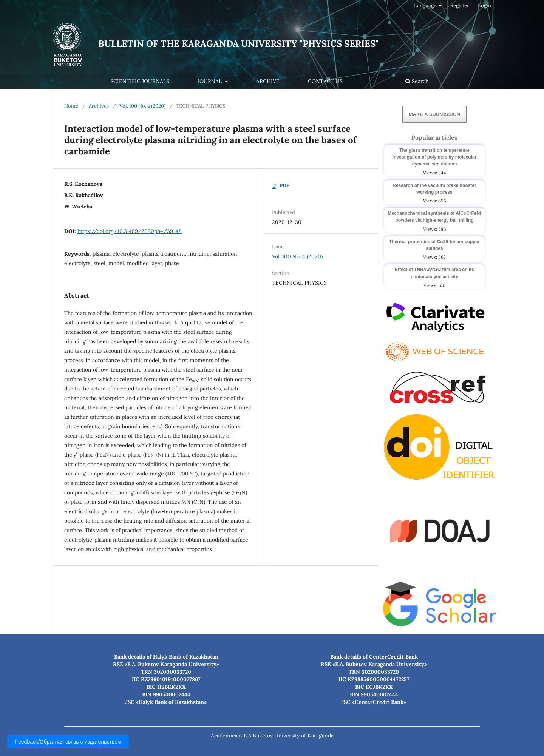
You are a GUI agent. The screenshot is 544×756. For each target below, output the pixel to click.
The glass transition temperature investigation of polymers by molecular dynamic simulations (435, 157)
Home (71, 106)
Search (417, 81)
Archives (99, 106)
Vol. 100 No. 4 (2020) (142, 106)
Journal (210, 81)
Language (426, 5)
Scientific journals (140, 81)
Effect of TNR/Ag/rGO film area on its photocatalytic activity (434, 273)
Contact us (325, 81)
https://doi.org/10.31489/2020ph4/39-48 (130, 231)
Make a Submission (434, 114)
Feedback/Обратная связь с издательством (68, 742)
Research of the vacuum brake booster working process (434, 189)
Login (484, 5)
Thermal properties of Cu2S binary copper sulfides (434, 245)
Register (460, 5)
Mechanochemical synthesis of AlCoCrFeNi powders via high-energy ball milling (435, 217)
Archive (268, 81)
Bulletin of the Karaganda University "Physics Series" (238, 44)
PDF (284, 186)
